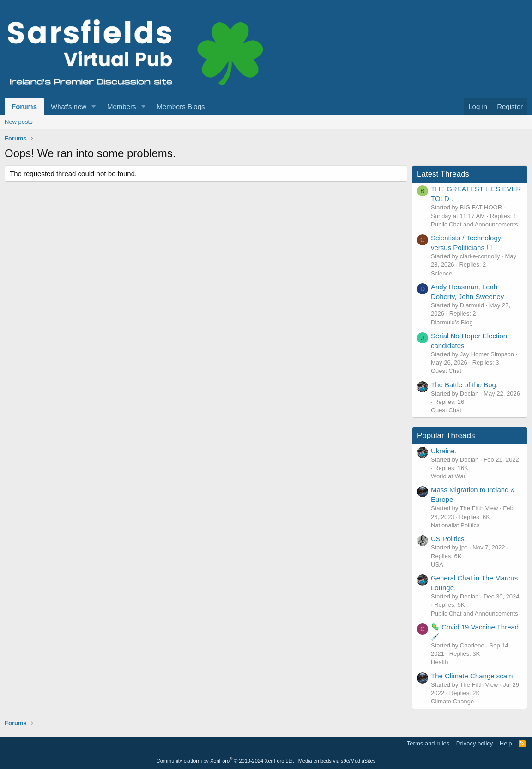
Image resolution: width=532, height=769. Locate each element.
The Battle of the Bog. (464, 385)
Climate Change (452, 701)
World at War (448, 476)
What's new (69, 107)
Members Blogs (181, 107)
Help (506, 743)
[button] (94, 107)
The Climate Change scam (472, 676)
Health (440, 662)
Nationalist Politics (455, 525)
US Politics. (449, 539)
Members (122, 107)
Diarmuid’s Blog (452, 322)
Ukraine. (444, 451)
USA (437, 565)
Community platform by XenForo (225, 761)
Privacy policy (475, 743)
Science (441, 273)
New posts (19, 122)
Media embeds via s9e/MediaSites (337, 761)
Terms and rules (428, 743)
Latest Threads (443, 174)
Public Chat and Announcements (475, 224)
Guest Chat (446, 371)
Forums (24, 107)
